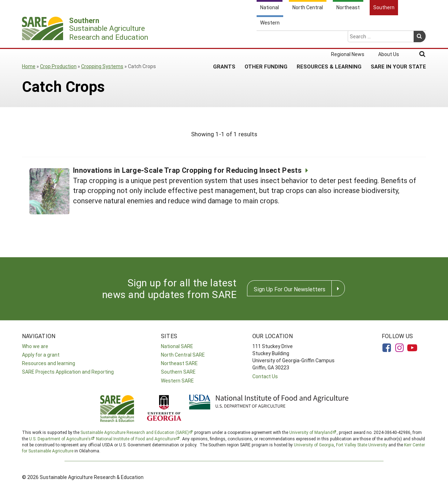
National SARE (177, 346)
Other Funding (266, 39)
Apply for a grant (41, 355)
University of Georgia (314, 445)
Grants (224, 39)
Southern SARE (178, 372)
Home (29, 66)
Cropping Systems (102, 66)
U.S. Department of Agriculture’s (60, 439)
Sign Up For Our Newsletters (290, 289)
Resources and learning (49, 363)
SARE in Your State (398, 39)
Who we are (35, 346)
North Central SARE (183, 355)
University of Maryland (311, 432)
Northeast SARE (179, 363)
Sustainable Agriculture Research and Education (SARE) (135, 432)
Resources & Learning (329, 39)
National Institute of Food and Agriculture (136, 439)
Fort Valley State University (362, 445)
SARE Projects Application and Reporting (68, 372)
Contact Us (265, 376)
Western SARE (177, 381)
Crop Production (58, 66)
